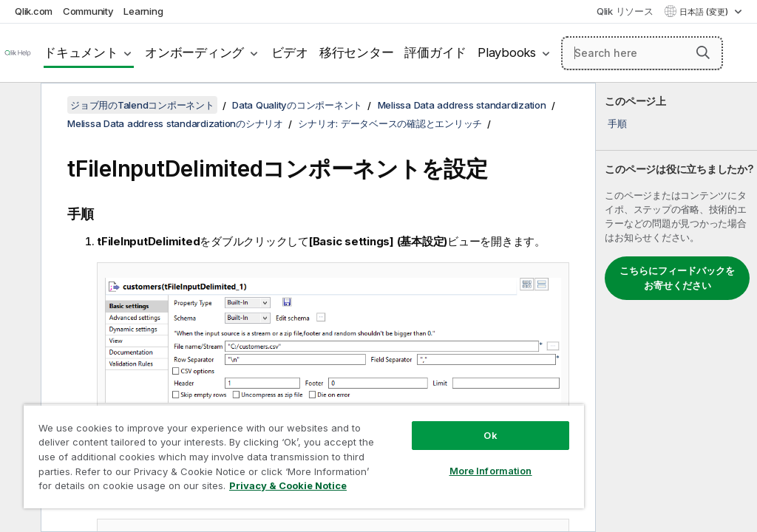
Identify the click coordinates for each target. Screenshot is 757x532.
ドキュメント (81, 52)
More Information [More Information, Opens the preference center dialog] (491, 471)
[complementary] (676, 307)
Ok (490, 435)
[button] (703, 52)
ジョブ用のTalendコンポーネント (142, 105)
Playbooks (507, 52)
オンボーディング (194, 52)
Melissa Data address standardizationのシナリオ (175, 123)
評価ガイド (435, 52)
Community (88, 11)
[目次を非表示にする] (18, 106)
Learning (143, 11)
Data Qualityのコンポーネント (297, 105)
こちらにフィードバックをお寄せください (677, 278)
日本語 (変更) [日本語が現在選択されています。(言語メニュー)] (705, 12)
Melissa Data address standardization (462, 105)
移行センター (357, 52)
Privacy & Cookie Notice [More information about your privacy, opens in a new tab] (288, 485)
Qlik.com (34, 11)
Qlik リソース (625, 11)
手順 (617, 123)
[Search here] (642, 53)
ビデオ (290, 52)
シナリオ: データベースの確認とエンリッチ (390, 123)
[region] (304, 456)
